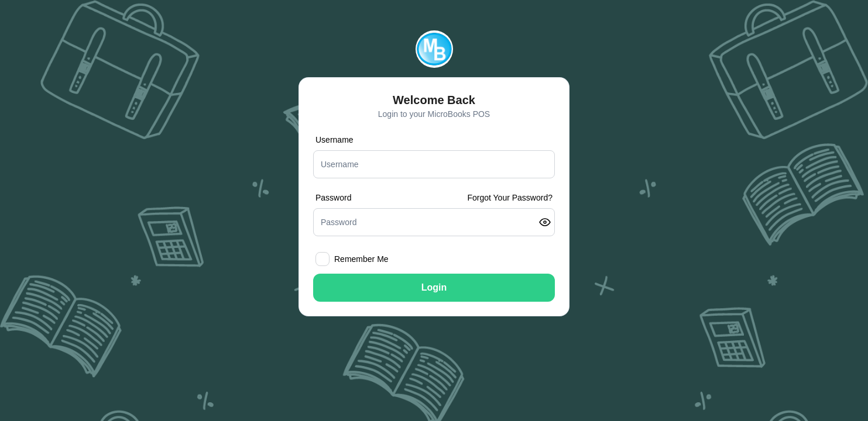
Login (434, 287)
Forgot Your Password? (510, 198)
